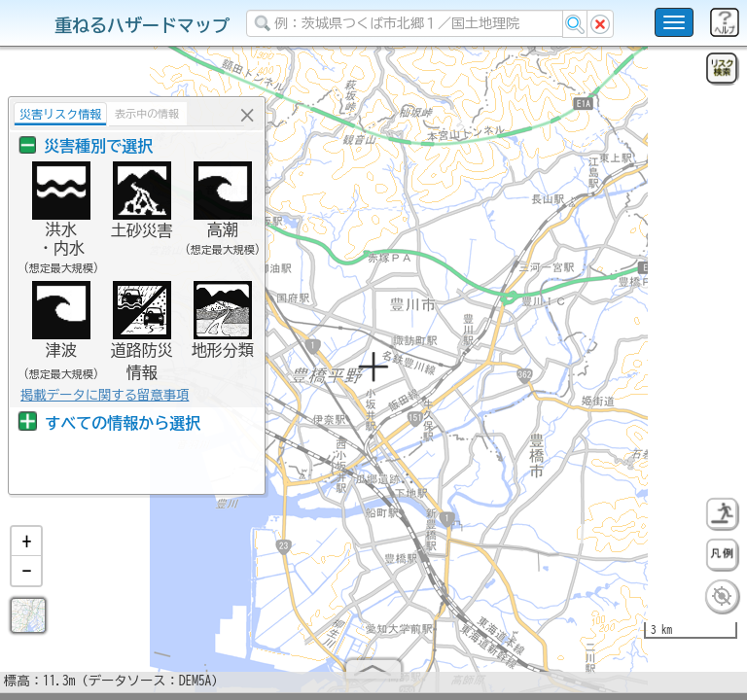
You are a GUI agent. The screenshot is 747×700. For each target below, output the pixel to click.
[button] (26, 549)
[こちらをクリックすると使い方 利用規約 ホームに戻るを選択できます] (674, 22)
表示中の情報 (142, 113)
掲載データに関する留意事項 (100, 395)
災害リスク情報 (55, 114)
